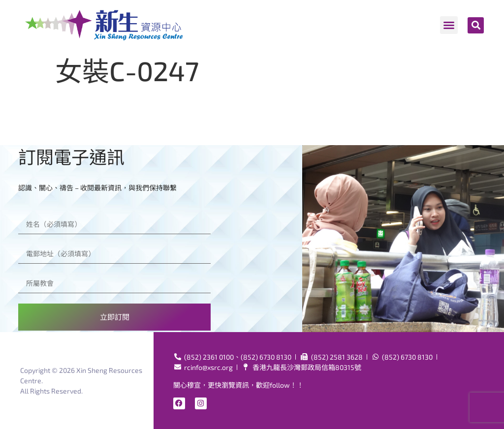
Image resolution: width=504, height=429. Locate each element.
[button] (449, 25)
